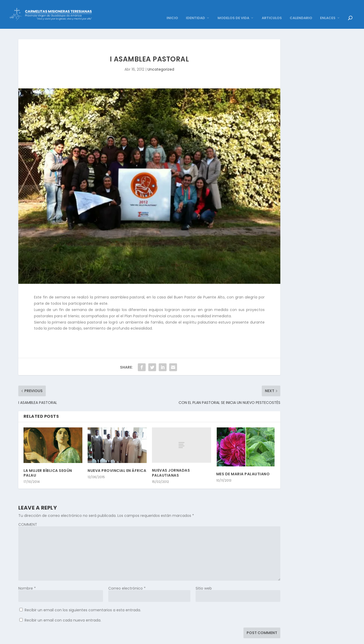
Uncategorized (161, 61)
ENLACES (328, 10)
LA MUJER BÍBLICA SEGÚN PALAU (48, 465)
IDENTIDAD (195, 10)
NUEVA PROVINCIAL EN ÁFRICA (117, 463)
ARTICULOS (272, 10)
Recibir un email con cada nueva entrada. (63, 612)
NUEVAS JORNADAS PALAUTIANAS (171, 465)
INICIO (172, 10)
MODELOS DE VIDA (233, 10)
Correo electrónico (127, 580)
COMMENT (28, 517)
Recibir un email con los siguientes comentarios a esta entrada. (83, 602)
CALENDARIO (301, 10)
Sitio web (204, 580)
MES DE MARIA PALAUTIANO (243, 466)
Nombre (27, 580)
